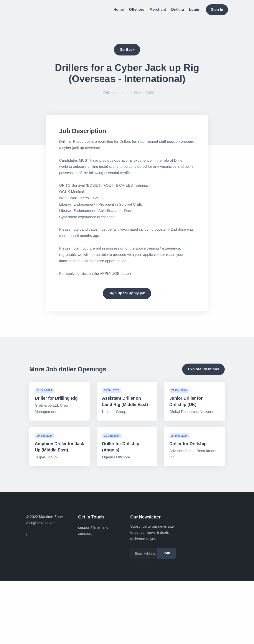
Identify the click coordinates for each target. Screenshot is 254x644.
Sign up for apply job (127, 293)
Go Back (127, 49)
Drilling (178, 9)
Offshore (137, 9)
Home (119, 9)
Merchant (158, 9)
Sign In (217, 9)
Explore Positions (203, 369)
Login (194, 9)
